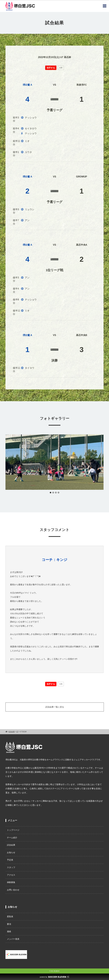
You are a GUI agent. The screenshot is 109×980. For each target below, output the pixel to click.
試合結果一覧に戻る (55, 707)
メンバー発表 (13, 939)
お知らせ (11, 852)
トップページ (13, 830)
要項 (9, 924)
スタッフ (11, 867)
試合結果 (11, 845)
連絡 (9, 931)
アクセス (11, 875)
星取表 (10, 917)
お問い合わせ (13, 890)
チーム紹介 (12, 838)
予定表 (10, 860)
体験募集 (11, 882)
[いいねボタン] (51, 68)
